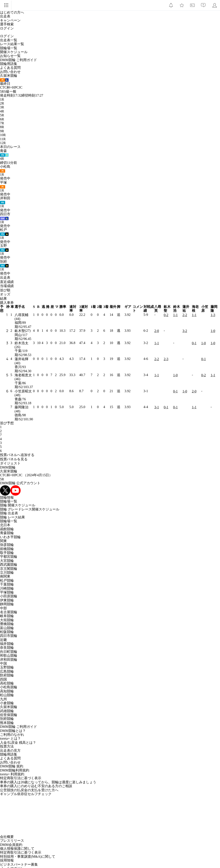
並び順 (5, 290)
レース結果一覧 (12, 44)
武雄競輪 (7, 711)
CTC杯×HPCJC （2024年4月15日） (26, 475)
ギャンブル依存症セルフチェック (26, 794)
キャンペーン (10, 20)
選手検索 (7, 24)
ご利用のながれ (12, 735)
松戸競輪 (7, 580)
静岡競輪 (7, 604)
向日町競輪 (9, 652)
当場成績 (7, 286)
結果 (3, 299)
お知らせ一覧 (10, 56)
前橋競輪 (7, 549)
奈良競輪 (7, 648)
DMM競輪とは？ (13, 731)
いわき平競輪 (10, 537)
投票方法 (7, 746)
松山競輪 (7, 695)
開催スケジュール (14, 52)
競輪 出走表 (9, 513)
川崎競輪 (7, 588)
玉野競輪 (7, 667)
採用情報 (7, 860)
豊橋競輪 (7, 624)
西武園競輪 (9, 565)
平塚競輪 (7, 592)
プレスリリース (12, 841)
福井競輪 (7, 644)
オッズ (5, 294)
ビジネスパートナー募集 (19, 864)
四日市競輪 (9, 636)
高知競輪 (7, 691)
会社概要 (7, 837)
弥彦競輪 (7, 545)
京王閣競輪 (9, 569)
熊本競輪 (7, 723)
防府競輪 (7, 675)
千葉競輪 (7, 584)
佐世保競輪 (9, 715)
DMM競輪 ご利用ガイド (18, 60)
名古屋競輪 (9, 612)
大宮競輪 (7, 561)
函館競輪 (7, 529)
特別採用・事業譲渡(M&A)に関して (28, 856)
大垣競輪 (7, 620)
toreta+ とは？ (10, 738)
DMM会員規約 (11, 845)
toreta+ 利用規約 (12, 774)
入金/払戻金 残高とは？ (18, 743)
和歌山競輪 (9, 655)
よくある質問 (10, 68)
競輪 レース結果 (12, 517)
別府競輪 (7, 719)
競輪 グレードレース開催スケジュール (30, 509)
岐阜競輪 (7, 616)
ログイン (7, 28)
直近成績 (7, 282)
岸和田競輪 (9, 660)
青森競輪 (7, 533)
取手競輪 (7, 553)
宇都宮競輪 (9, 557)
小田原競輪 (9, 596)
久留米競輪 (9, 471)
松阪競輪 (7, 632)
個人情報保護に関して (17, 849)
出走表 (5, 16)
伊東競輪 (7, 600)
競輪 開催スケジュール (18, 505)
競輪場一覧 (9, 48)
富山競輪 (7, 628)
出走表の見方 (10, 750)
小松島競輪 (9, 687)
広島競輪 (7, 671)
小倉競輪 (7, 703)
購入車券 (7, 303)
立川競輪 (7, 572)
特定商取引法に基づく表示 (21, 778)
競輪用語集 (9, 64)
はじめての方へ (12, 12)
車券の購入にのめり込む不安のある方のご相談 (36, 786)
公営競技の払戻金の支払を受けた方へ (29, 790)
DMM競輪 (8, 467)
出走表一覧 (9, 40)
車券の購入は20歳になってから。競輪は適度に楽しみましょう (48, 782)
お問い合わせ (10, 72)
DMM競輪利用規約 (15, 770)
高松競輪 (7, 683)
